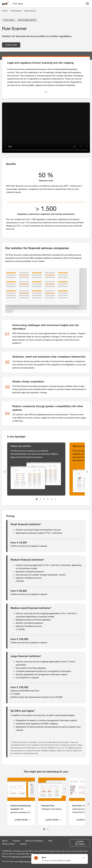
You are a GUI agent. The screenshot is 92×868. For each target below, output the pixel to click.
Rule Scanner (30, 11)
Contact (16, 841)
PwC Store (18, 4)
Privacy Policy (8, 844)
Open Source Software (29, 861)
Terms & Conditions (34, 841)
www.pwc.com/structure (22, 857)
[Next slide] (87, 472)
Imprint (23, 844)
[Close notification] (84, 858)
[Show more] (46, 92)
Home (5, 11)
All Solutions (16, 11)
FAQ (50, 841)
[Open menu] (87, 4)
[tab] (37, 499)
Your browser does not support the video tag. (46, 128)
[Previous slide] (5, 472)
